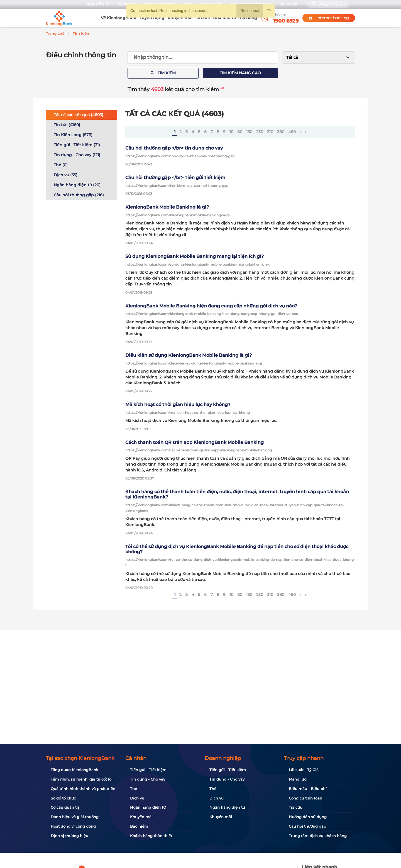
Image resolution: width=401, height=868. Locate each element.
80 (240, 131)
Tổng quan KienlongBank (74, 770)
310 (270, 131)
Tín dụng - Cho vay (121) (77, 154)
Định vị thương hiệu (69, 836)
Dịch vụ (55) (66, 174)
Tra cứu (296, 807)
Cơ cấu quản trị (65, 807)
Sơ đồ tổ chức (63, 798)
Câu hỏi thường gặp (307, 826)
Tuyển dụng (152, 18)
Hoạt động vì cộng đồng (73, 826)
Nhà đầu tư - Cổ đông (235, 18)
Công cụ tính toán (305, 798)
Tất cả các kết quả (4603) (79, 114)
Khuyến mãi (180, 18)
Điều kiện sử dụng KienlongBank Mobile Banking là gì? (189, 354)
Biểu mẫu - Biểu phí (308, 789)
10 (231, 131)
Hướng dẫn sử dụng (308, 817)
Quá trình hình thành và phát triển (83, 789)
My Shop (288, 4)
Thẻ (134, 789)
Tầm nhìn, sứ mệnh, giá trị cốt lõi (82, 779)
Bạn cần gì (98, 4)
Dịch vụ (137, 798)
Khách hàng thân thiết (151, 836)
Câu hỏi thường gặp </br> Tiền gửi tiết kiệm (175, 177)
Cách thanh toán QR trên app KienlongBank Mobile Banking (195, 442)
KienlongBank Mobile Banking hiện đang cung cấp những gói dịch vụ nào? (211, 305)
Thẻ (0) (61, 164)
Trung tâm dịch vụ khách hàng (318, 836)
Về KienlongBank (118, 18)
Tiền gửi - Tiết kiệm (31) (77, 144)
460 (292, 131)
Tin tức (203, 18)
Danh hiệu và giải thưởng (75, 817)
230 (260, 131)
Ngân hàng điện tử (148, 807)
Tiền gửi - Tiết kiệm (148, 770)
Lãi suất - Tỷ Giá (304, 770)
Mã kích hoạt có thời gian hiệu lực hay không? (178, 404)
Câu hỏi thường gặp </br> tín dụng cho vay (174, 147)
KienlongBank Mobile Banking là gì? (167, 206)
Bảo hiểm (139, 826)
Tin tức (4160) (67, 124)
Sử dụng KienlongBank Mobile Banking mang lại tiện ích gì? (195, 255)
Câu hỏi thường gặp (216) (79, 194)
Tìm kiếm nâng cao (240, 72)
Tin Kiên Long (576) (73, 134)
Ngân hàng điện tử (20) (77, 184)
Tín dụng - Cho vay (148, 779)
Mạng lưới (298, 779)
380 (281, 131)
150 (249, 131)
